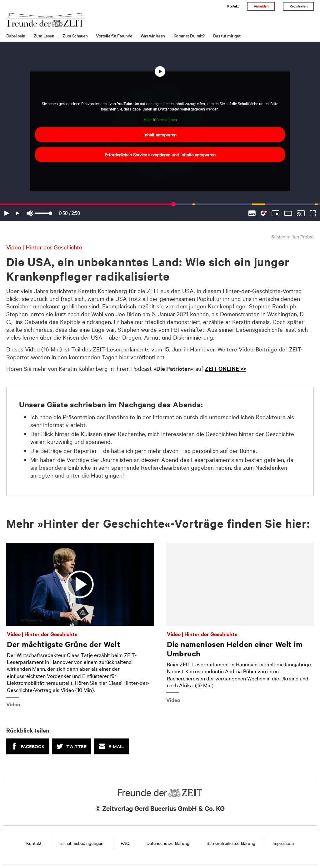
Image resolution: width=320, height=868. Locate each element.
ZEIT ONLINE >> (225, 368)
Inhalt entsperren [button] (160, 135)
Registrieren (298, 6)
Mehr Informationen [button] (160, 119)
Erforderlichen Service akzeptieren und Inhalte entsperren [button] (160, 154)
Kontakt (233, 6)
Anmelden (261, 6)
